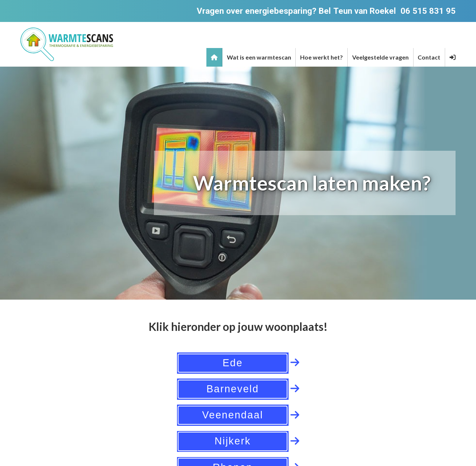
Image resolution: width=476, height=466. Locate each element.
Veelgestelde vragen (380, 57)
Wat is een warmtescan (259, 57)
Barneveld (233, 389)
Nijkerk (233, 441)
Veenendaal (233, 415)
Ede (233, 363)
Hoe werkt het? (321, 57)
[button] (453, 57)
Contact (429, 57)
